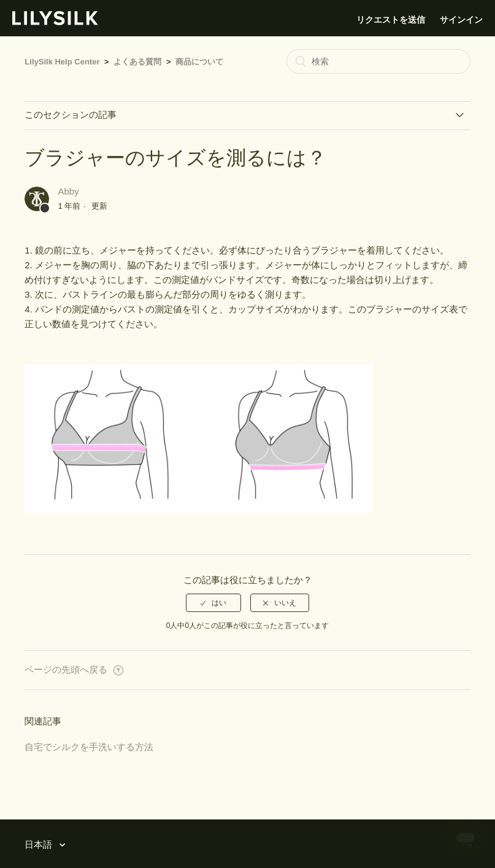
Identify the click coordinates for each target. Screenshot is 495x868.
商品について (199, 62)
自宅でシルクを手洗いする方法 (89, 747)
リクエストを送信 (391, 20)
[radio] (213, 603)
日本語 (40, 844)
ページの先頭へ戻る (74, 669)
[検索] (378, 61)
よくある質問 (137, 62)
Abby (69, 191)
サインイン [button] (461, 20)
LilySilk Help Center (62, 62)
